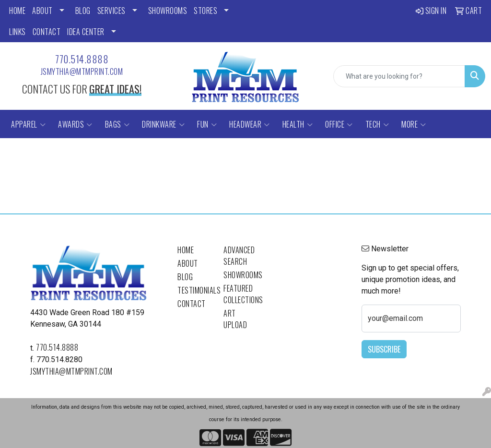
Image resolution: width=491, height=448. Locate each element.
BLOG (83, 11)
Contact (192, 304)
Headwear (250, 124)
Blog (185, 277)
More (414, 124)
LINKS (18, 32)
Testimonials (195, 290)
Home (186, 250)
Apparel (28, 124)
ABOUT (42, 11)
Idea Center (86, 32)
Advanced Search (239, 256)
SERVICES (111, 11)
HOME (17, 11)
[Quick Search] (399, 76)
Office (339, 124)
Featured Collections (241, 294)
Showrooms (241, 275)
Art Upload (235, 319)
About (188, 263)
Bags (117, 124)
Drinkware (163, 124)
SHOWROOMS (168, 11)
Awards (75, 124)
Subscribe (384, 349)
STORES (205, 11)
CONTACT (47, 32)
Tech (377, 124)
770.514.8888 (82, 59)
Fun (207, 124)
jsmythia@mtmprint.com (82, 71)
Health (298, 124)
